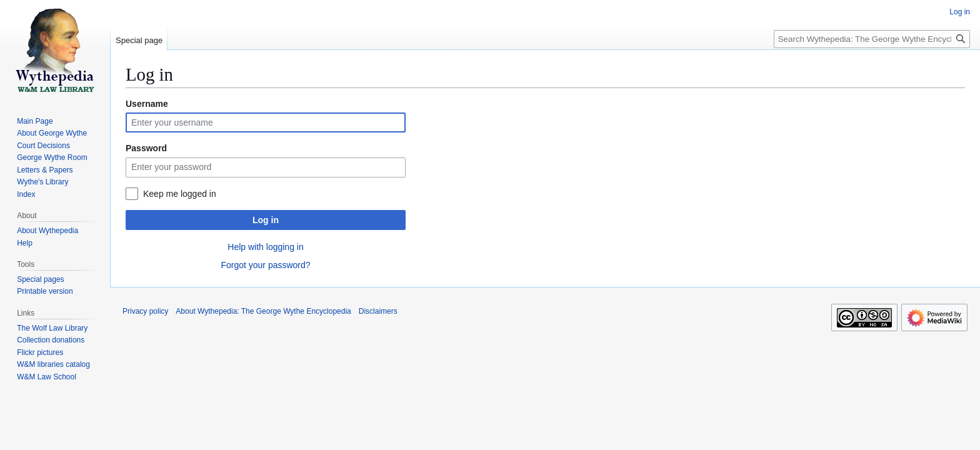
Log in (266, 220)
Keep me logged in (180, 194)
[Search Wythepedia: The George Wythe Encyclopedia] (872, 39)
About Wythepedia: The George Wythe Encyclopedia (263, 311)
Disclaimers (378, 311)
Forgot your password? (265, 265)
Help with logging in (265, 247)
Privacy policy (145, 311)
